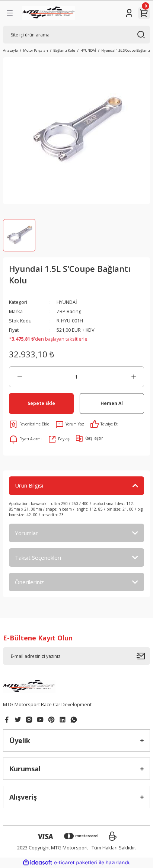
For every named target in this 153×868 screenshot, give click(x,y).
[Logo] (49, 13)
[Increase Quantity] (133, 377)
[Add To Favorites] (29, 424)
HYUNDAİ (67, 302)
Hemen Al (112, 403)
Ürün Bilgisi (29, 485)
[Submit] (143, 656)
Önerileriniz (29, 582)
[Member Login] (129, 13)
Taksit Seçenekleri (38, 557)
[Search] (76, 35)
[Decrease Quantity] (20, 377)
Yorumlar (26, 533)
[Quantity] (76, 377)
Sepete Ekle (41, 403)
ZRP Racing (69, 311)
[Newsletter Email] (76, 656)
